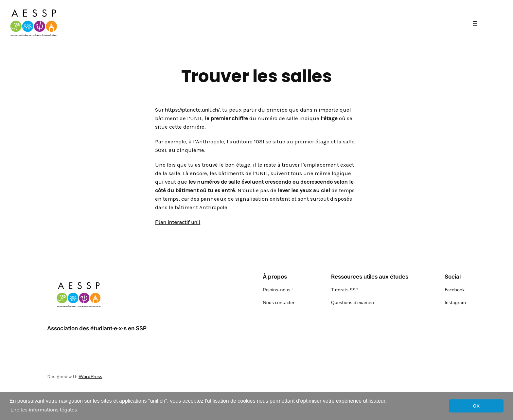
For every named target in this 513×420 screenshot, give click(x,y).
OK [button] (476, 406)
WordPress (90, 376)
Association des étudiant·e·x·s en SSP (97, 328)
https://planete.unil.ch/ (192, 110)
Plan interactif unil (178, 222)
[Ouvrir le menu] (475, 24)
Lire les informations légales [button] (44, 410)
